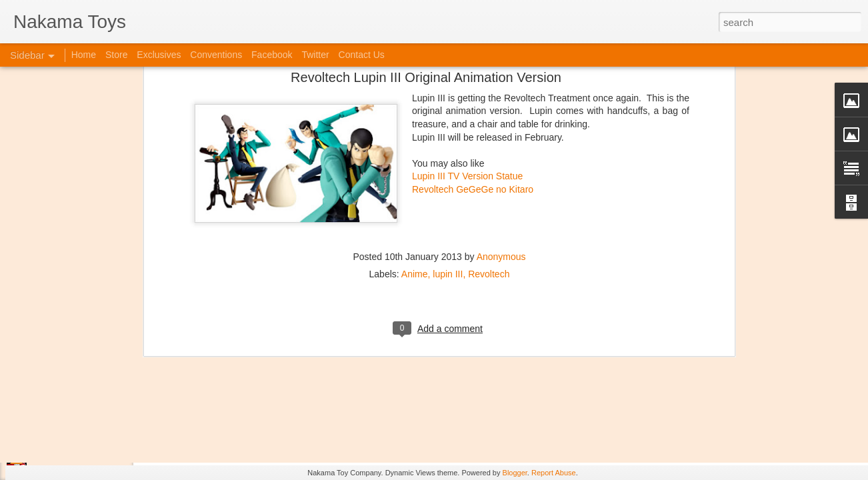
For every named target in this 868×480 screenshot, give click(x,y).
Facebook (272, 55)
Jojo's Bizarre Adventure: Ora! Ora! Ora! (103, 441)
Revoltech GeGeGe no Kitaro (473, 92)
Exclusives (159, 55)
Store (116, 55)
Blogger (515, 473)
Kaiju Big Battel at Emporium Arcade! (98, 411)
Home (84, 55)
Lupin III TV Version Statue (467, 79)
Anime (415, 177)
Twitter (315, 55)
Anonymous (501, 159)
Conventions (216, 55)
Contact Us (362, 55)
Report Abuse (554, 473)
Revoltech (489, 177)
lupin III (448, 177)
